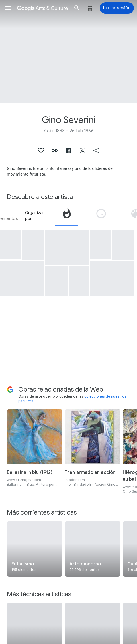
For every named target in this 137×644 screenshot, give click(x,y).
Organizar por (35, 216)
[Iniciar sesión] (117, 8)
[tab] (67, 216)
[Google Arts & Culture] (42, 8)
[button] (8, 8)
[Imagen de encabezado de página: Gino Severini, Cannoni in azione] (68, 51)
